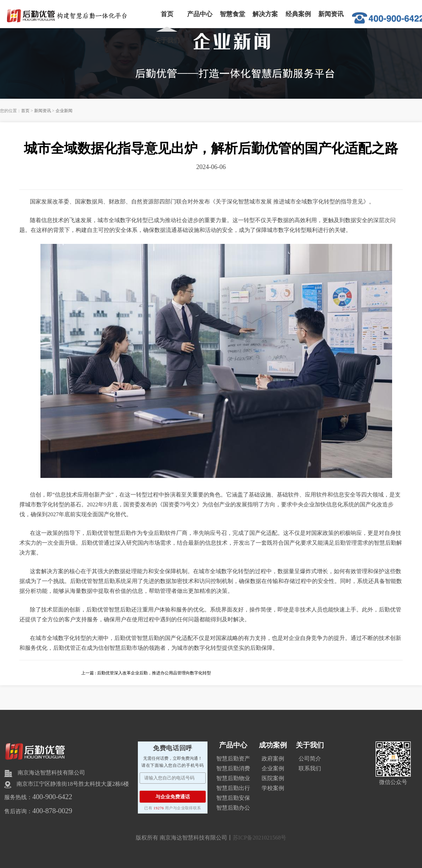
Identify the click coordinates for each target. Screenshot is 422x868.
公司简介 (310, 759)
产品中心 (200, 14)
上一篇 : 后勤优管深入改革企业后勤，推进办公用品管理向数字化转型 (146, 673)
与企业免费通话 (173, 797)
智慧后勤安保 (233, 798)
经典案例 (298, 14)
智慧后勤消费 (233, 768)
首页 (167, 14)
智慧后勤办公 (233, 808)
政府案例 (273, 759)
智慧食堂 (232, 14)
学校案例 (273, 788)
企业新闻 (64, 111)
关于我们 (167, 40)
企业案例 (273, 768)
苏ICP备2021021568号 (260, 838)
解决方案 (265, 14)
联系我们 (310, 768)
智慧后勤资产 (233, 759)
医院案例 (273, 778)
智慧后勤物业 (233, 778)
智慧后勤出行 (233, 788)
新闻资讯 (331, 14)
